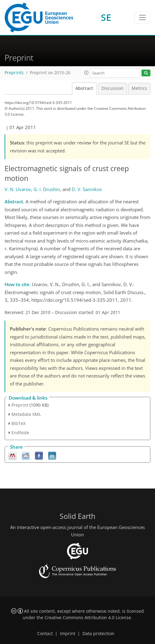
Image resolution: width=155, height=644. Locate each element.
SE (106, 17)
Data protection (98, 634)
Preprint (20, 405)
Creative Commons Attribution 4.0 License (88, 618)
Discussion (113, 88)
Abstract (84, 88)
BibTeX (18, 423)
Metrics (139, 88)
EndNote (20, 433)
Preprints (14, 73)
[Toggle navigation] (142, 17)
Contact (45, 634)
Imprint (68, 634)
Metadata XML (26, 414)
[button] (86, 73)
